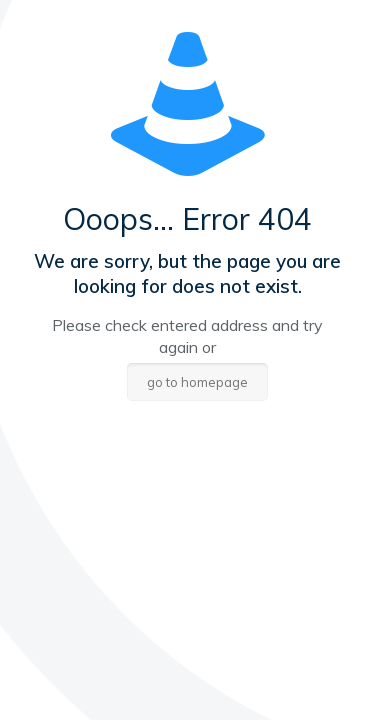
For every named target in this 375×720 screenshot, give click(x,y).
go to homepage (197, 382)
